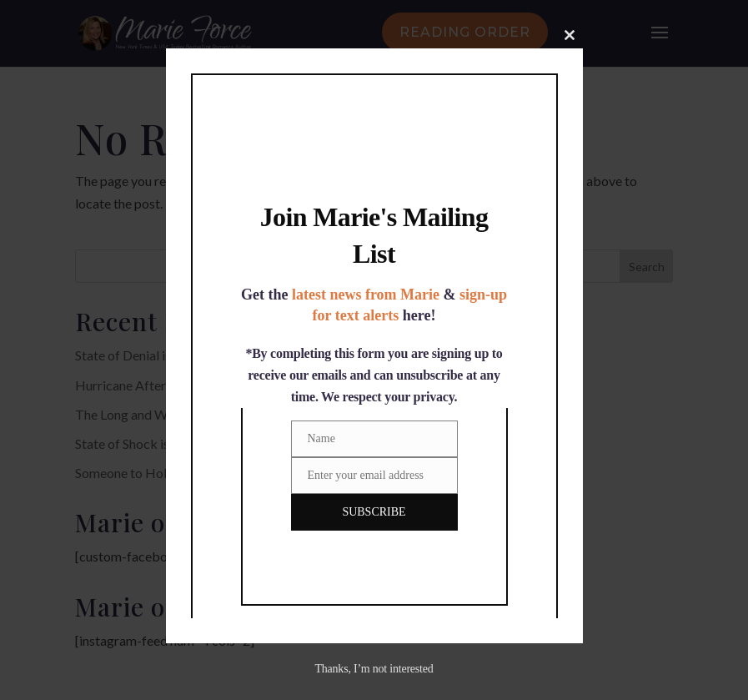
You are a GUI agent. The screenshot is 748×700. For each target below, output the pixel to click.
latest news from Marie (366, 295)
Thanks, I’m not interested (374, 669)
